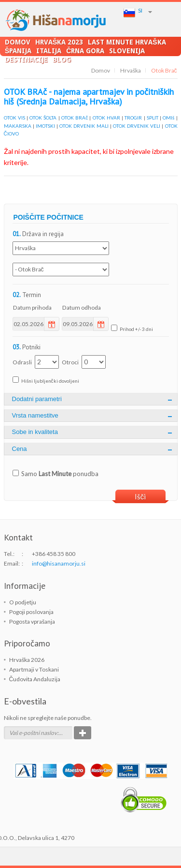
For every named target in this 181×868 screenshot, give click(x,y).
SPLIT (153, 118)
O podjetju (23, 602)
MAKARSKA (18, 126)
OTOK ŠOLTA (43, 118)
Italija (49, 51)
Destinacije (26, 59)
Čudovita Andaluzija (35, 679)
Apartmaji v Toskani (34, 669)
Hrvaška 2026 (27, 660)
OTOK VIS (14, 118)
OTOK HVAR (106, 118)
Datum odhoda (82, 307)
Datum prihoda (32, 307)
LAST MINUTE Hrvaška (127, 42)
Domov (18, 42)
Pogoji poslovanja (31, 612)
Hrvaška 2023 (59, 42)
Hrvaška (131, 70)
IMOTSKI (45, 126)
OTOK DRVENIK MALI (84, 126)
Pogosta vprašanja (32, 621)
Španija (18, 51)
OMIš (168, 118)
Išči (140, 496)
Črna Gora (85, 51)
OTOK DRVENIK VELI (137, 126)
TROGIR (133, 118)
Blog (62, 59)
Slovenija (127, 51)
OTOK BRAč (75, 118)
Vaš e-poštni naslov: (34, 733)
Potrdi (83, 733)
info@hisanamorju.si (59, 563)
